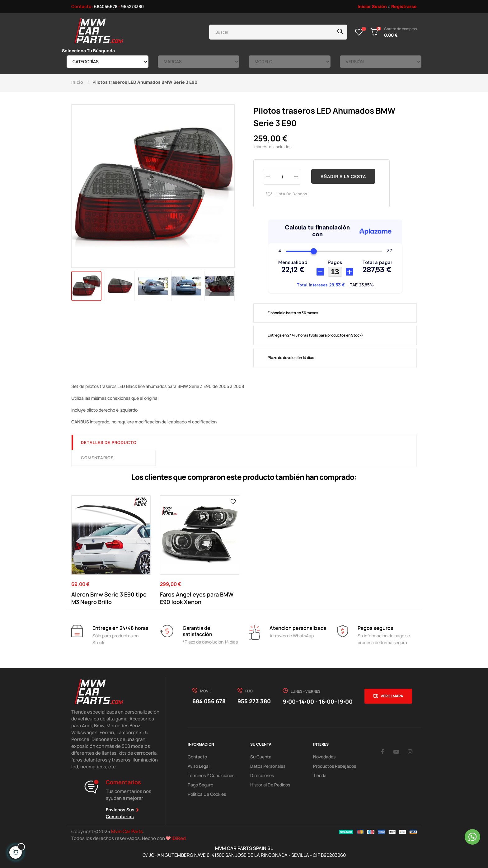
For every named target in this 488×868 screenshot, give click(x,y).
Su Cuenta (261, 757)
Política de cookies (207, 794)
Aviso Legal (199, 766)
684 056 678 (209, 701)
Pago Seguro (200, 785)
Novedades (324, 757)
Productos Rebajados (335, 766)
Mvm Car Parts (127, 831)
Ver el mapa (392, 696)
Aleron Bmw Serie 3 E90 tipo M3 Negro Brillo (109, 598)
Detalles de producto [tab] (109, 442)
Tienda (320, 775)
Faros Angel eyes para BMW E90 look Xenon (197, 598)
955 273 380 (254, 701)
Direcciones (262, 775)
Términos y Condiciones (211, 775)
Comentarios (97, 458)
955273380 (132, 6)
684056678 (106, 6)
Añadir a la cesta (343, 176)
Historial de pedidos (270, 785)
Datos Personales (268, 766)
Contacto (197, 757)
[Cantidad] (282, 177)
